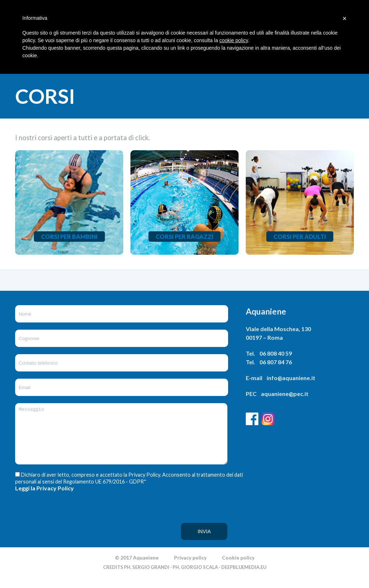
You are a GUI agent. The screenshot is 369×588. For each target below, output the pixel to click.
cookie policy (234, 40)
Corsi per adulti (300, 237)
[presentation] (45, 530)
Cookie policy (238, 568)
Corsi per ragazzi (184, 237)
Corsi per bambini (69, 237)
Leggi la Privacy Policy (45, 499)
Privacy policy (190, 568)
